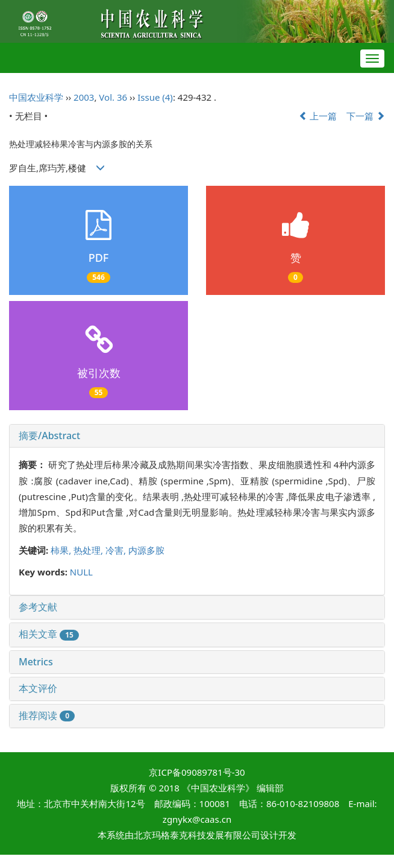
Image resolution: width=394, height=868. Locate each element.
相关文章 (49, 634)
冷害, (117, 550)
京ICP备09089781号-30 (197, 772)
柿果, (62, 550)
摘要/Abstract (49, 436)
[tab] (197, 436)
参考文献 (38, 607)
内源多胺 (146, 550)
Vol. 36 (113, 97)
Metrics (36, 662)
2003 (84, 97)
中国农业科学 (36, 97)
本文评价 (38, 688)
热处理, (89, 550)
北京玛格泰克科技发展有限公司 (197, 835)
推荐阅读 (47, 715)
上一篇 (318, 116)
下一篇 (366, 116)
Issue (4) (155, 97)
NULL (81, 572)
